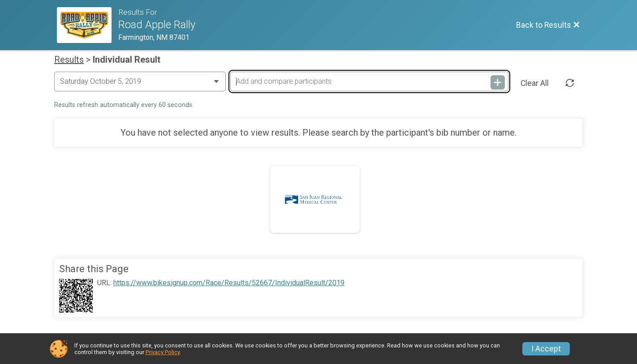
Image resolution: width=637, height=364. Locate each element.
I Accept (546, 349)
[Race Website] (88, 25)
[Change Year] (140, 81)
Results (69, 60)
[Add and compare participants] (369, 81)
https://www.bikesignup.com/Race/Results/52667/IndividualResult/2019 (229, 283)
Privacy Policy (163, 352)
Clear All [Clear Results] (535, 83)
